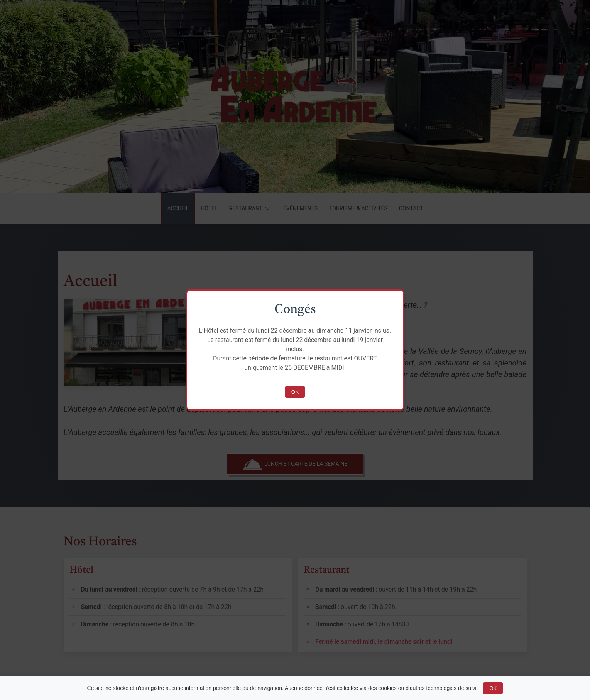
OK (295, 392)
